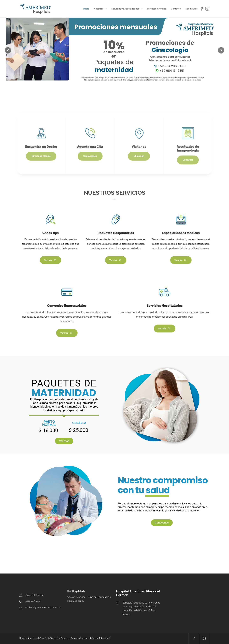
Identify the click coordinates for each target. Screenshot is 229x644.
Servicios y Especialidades (125, 9)
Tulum (80, 601)
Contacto (176, 9)
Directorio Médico (157, 9)
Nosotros (99, 9)
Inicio (86, 9)
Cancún (71, 597)
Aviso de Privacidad (100, 638)
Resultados (192, 9)
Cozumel (81, 597)
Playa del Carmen (97, 597)
